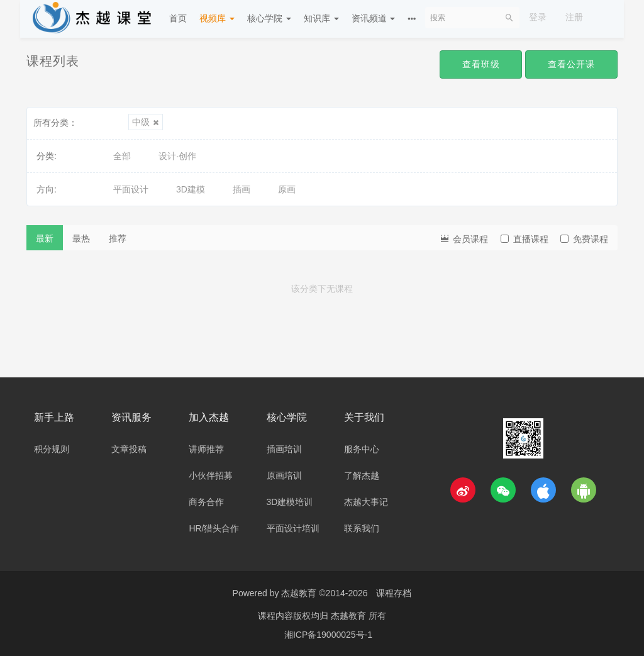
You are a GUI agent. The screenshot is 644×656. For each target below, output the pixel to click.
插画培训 (284, 449)
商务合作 (206, 502)
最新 (45, 238)
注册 (574, 17)
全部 (122, 156)
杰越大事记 (366, 502)
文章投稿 (129, 449)
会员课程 (464, 238)
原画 (287, 189)
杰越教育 (299, 593)
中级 (146, 122)
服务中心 (362, 449)
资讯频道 (374, 18)
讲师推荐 (206, 449)
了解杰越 (362, 475)
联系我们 (362, 528)
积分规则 (52, 449)
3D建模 (191, 189)
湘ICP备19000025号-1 (328, 634)
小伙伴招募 (211, 475)
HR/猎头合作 (214, 528)
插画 (241, 189)
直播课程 (525, 239)
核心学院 (269, 18)
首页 (178, 18)
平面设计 (131, 189)
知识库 (321, 18)
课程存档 (394, 593)
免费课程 (584, 239)
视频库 (217, 18)
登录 (538, 17)
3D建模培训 (290, 502)
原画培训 (284, 475)
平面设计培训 (293, 528)
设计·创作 (177, 156)
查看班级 (480, 64)
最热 (81, 238)
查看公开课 (571, 64)
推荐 (118, 238)
